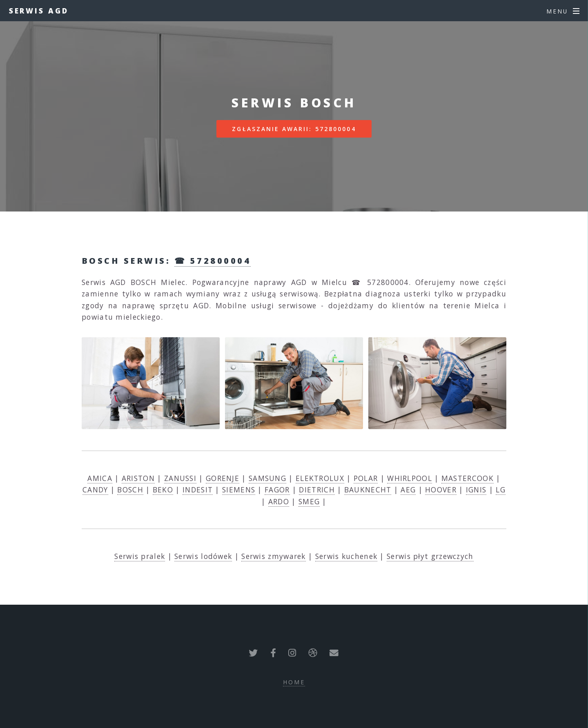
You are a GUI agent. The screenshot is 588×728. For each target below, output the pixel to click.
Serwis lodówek (203, 556)
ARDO (279, 501)
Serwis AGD (39, 11)
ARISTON (138, 478)
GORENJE (223, 478)
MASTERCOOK (468, 478)
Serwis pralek (140, 556)
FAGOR (277, 490)
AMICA (100, 478)
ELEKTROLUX (320, 478)
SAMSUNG (267, 478)
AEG (408, 490)
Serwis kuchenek (346, 556)
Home (294, 682)
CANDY (95, 490)
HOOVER (441, 490)
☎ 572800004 (213, 261)
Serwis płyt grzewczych (430, 556)
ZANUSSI (180, 478)
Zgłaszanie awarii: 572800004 (294, 129)
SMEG (309, 501)
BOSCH (130, 490)
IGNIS (476, 490)
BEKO (163, 490)
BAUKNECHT (368, 490)
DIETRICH (317, 490)
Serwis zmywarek (274, 556)
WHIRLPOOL (410, 478)
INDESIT (198, 490)
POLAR (366, 478)
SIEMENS (239, 490)
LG (501, 490)
